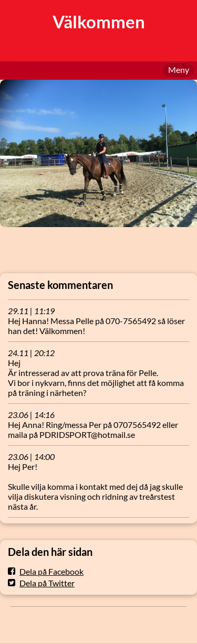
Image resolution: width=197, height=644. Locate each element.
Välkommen (99, 22)
